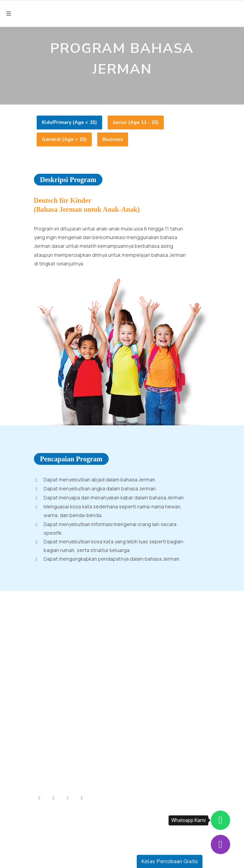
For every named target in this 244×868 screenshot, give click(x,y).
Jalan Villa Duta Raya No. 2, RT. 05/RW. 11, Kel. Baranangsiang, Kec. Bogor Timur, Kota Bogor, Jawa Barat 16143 (81, 654)
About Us (50, 747)
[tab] (69, 123)
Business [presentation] (113, 139)
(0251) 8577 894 (55, 680)
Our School (52, 755)
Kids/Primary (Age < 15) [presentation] (69, 122)
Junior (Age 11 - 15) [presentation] (136, 122)
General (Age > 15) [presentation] (64, 139)
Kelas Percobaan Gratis (170, 861)
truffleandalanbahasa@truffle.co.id (76, 688)
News (46, 764)
